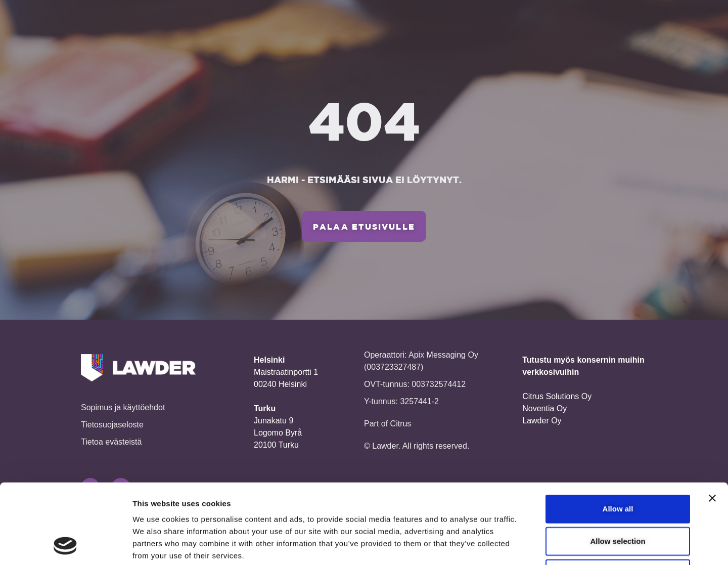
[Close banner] (712, 423)
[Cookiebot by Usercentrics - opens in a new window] (65, 545)
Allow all (618, 434)
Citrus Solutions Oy (557, 396)
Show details (531, 545)
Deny (618, 498)
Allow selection (618, 466)
